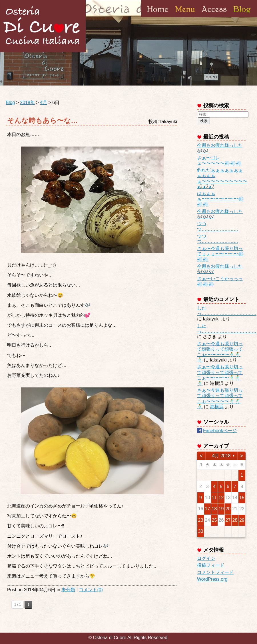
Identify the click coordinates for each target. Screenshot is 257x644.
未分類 (68, 590)
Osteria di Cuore (43, 26)
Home (158, 17)
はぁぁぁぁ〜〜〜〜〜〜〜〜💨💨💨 (220, 199)
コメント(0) (91, 590)
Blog (242, 17)
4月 (44, 102)
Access (214, 17)
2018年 (27, 102)
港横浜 (217, 407)
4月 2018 (221, 456)
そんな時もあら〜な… (42, 120)
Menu (185, 17)
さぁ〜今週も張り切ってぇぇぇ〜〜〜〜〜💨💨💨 (220, 254)
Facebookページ (220, 431)
